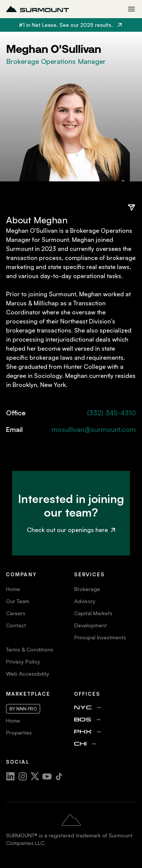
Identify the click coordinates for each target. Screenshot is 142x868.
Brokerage (87, 589)
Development (91, 625)
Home (13, 589)
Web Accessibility (28, 674)
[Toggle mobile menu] (131, 9)
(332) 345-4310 (112, 413)
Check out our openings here (71, 530)
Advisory (85, 601)
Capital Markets (93, 613)
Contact (16, 625)
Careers (16, 613)
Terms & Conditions (30, 649)
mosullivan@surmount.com (94, 429)
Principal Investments (100, 637)
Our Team (18, 601)
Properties (19, 733)
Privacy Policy (23, 661)
